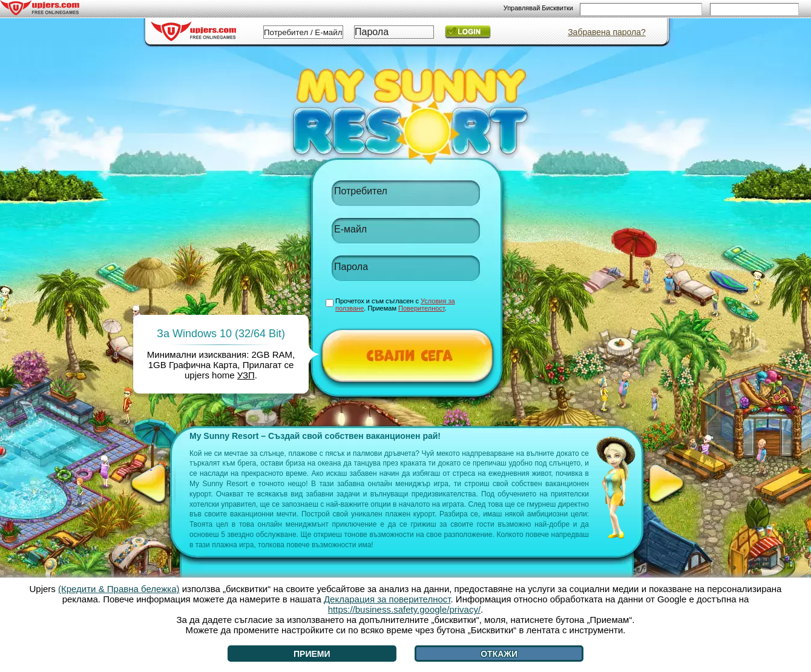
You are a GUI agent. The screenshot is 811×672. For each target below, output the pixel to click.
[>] (666, 484)
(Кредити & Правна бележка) (119, 589)
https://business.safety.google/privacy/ (404, 609)
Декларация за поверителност (387, 599)
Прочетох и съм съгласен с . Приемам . (395, 305)
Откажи (499, 654)
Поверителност (422, 308)
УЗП (246, 375)
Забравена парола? (607, 32)
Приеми (312, 654)
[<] (151, 484)
